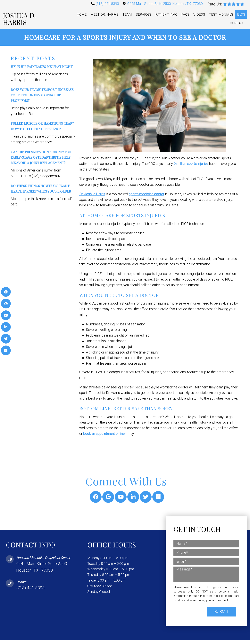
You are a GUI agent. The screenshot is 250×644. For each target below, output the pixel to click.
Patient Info (166, 14)
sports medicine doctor (146, 194)
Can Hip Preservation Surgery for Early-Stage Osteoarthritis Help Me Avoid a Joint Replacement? (41, 157)
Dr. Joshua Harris (92, 194)
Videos (199, 14)
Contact (237, 23)
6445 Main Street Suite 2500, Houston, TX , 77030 (165, 4)
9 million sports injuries (191, 164)
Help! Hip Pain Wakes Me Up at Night (42, 67)
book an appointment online (104, 434)
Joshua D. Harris (19, 19)
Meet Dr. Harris (104, 14)
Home (82, 14)
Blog (241, 14)
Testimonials (221, 14)
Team (127, 14)
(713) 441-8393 (107, 4)
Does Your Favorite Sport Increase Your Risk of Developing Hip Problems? (42, 95)
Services (144, 14)
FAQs (185, 14)
